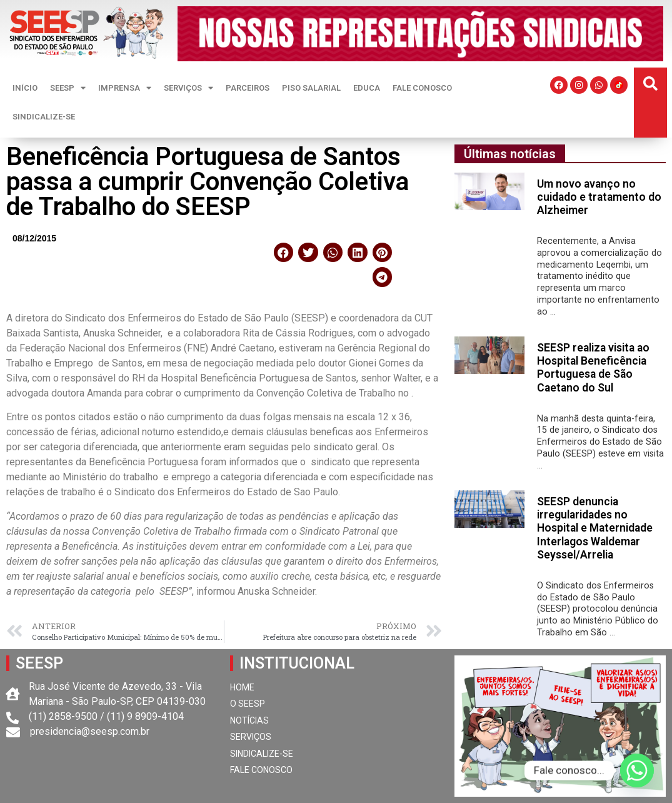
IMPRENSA (125, 88)
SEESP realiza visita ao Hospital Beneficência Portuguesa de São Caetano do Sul (593, 367)
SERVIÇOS (188, 88)
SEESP (68, 88)
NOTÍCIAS (249, 720)
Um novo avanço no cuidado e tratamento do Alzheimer (599, 197)
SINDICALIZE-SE (44, 117)
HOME (242, 687)
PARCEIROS (248, 88)
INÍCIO (25, 88)
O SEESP (248, 704)
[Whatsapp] (637, 770)
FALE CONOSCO (422, 88)
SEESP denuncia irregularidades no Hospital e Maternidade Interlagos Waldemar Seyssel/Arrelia (595, 528)
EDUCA (367, 88)
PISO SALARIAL (311, 88)
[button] (650, 84)
